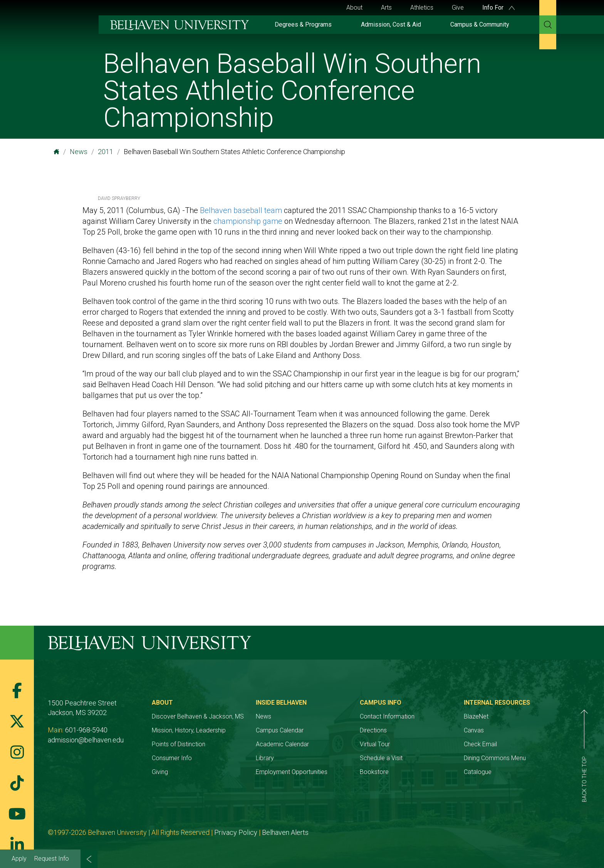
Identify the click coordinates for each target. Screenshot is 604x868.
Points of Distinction (179, 744)
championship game (248, 221)
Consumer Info (172, 758)
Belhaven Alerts (285, 832)
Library (265, 758)
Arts (386, 8)
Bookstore (374, 772)
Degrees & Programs (303, 24)
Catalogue (478, 772)
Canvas (474, 730)
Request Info (52, 859)
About (354, 8)
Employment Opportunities (292, 772)
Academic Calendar (282, 744)
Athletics (422, 8)
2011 (106, 152)
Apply (19, 859)
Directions (373, 730)
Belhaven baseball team (241, 210)
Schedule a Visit (381, 758)
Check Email (480, 744)
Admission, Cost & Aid (391, 24)
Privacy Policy (236, 832)
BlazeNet (476, 716)
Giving (160, 772)
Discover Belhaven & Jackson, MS (198, 716)
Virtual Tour (375, 744)
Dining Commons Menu (495, 758)
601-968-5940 (86, 730)
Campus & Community (480, 24)
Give (458, 8)
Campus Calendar (280, 730)
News (79, 152)
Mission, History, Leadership (189, 730)
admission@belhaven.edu (86, 740)
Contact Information (387, 716)
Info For (498, 8)
